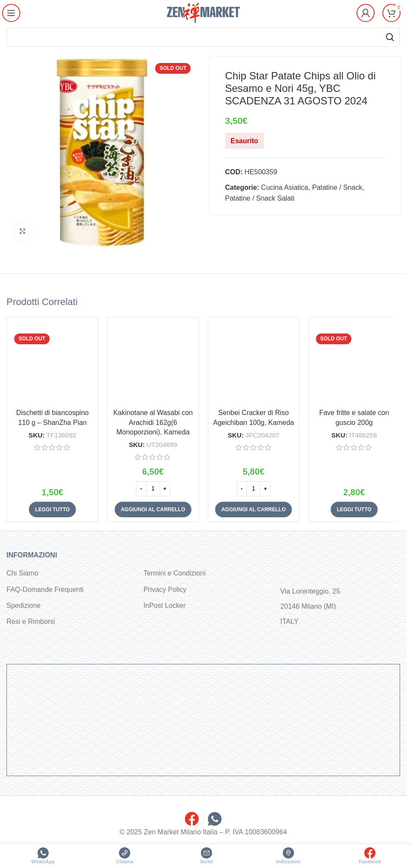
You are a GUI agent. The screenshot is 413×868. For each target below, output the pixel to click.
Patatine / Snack (337, 187)
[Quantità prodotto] (153, 489)
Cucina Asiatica (284, 187)
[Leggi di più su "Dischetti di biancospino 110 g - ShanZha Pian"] (52, 509)
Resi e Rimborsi (31, 621)
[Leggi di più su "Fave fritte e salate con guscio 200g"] (354, 509)
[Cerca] (203, 37)
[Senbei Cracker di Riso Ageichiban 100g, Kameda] (254, 363)
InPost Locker (165, 605)
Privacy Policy (165, 590)
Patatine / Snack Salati (260, 198)
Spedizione (23, 605)
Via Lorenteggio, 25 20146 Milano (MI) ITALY (310, 606)
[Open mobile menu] (12, 13)
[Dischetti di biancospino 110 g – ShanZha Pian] (52, 363)
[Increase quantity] (165, 489)
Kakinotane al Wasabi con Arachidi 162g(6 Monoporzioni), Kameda (153, 422)
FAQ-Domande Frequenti (45, 590)
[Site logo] (203, 12)
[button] (153, 509)
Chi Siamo (22, 573)
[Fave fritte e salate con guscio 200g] (354, 363)
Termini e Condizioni (175, 573)
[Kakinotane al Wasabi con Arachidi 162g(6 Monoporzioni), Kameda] (153, 363)
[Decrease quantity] (141, 489)
